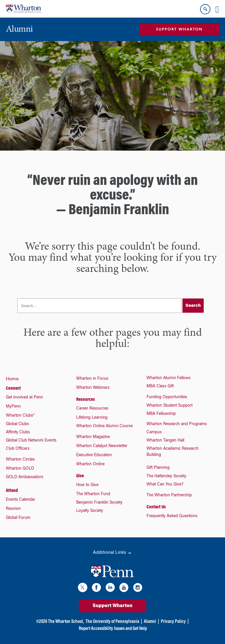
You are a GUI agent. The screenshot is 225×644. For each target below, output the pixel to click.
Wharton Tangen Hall (165, 441)
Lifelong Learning (92, 418)
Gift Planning (158, 468)
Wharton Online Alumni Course (104, 426)
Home (12, 379)
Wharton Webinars (93, 388)
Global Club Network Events (31, 441)
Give (80, 476)
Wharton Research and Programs (177, 424)
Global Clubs (17, 424)
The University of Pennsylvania (112, 622)
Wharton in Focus (92, 379)
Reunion (13, 509)
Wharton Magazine (93, 437)
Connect (13, 389)
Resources (86, 400)
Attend (12, 491)
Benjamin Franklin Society (99, 503)
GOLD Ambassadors (25, 477)
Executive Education (94, 455)
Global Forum (18, 518)
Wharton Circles (20, 460)
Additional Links (112, 553)
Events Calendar (21, 500)
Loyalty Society (90, 511)
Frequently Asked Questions (172, 516)
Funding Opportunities (167, 397)
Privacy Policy (173, 622)
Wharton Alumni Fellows (169, 378)
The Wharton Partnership (169, 495)
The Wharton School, (66, 622)
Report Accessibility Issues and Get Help (113, 629)
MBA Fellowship (161, 414)
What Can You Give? (165, 485)
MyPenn (13, 407)
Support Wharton (112, 606)
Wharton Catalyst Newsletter (102, 446)
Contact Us (156, 507)
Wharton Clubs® (20, 416)
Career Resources (92, 409)
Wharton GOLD (20, 469)
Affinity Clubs (18, 432)
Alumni (150, 622)
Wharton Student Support (169, 406)
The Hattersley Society (166, 476)
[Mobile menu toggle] (217, 9)
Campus (154, 432)
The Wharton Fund (93, 494)
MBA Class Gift (160, 386)
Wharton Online (90, 464)
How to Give (87, 485)
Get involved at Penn (24, 398)
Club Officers (18, 449)
